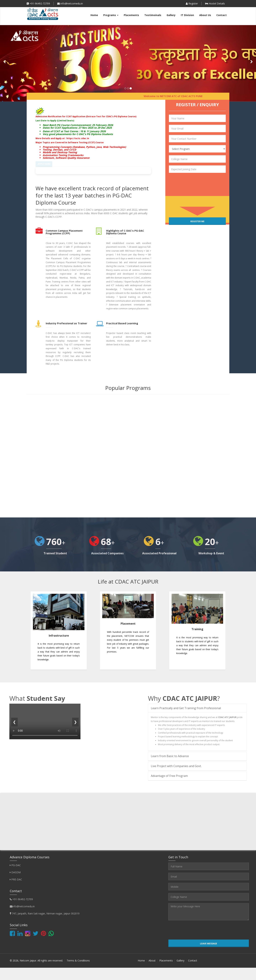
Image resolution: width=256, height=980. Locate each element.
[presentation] (189, 181)
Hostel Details (215, 3)
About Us (205, 15)
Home (94, 15)
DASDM (15, 874)
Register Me (197, 221)
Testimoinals (153, 15)
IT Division (187, 15)
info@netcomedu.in (70, 3)
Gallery (171, 15)
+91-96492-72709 (38, 3)
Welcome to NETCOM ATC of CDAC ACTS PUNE (178, 96)
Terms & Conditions (78, 962)
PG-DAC (15, 867)
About (152, 962)
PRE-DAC (16, 881)
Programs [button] (111, 15)
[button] (4, 62)
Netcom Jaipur (28, 962)
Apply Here (44, 164)
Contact (222, 15)
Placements (131, 15)
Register (192, 3)
